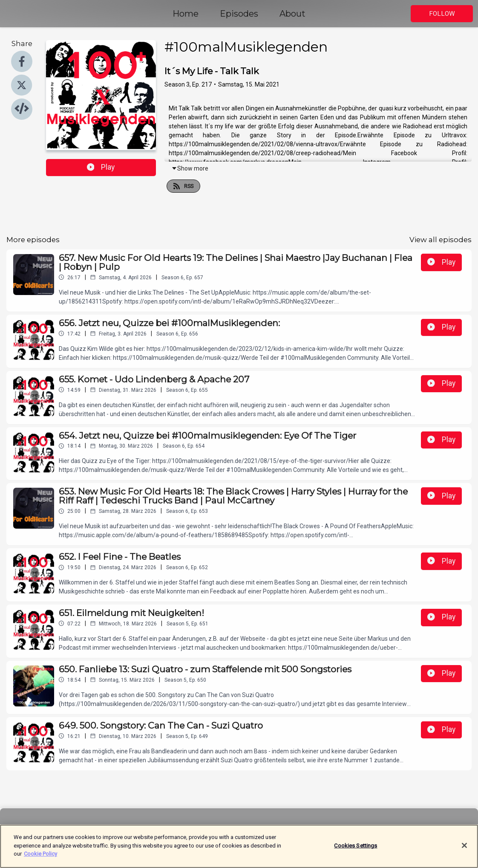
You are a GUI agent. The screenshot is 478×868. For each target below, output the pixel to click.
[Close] (464, 851)
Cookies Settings (356, 850)
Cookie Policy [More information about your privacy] (40, 859)
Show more (190, 168)
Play (101, 167)
